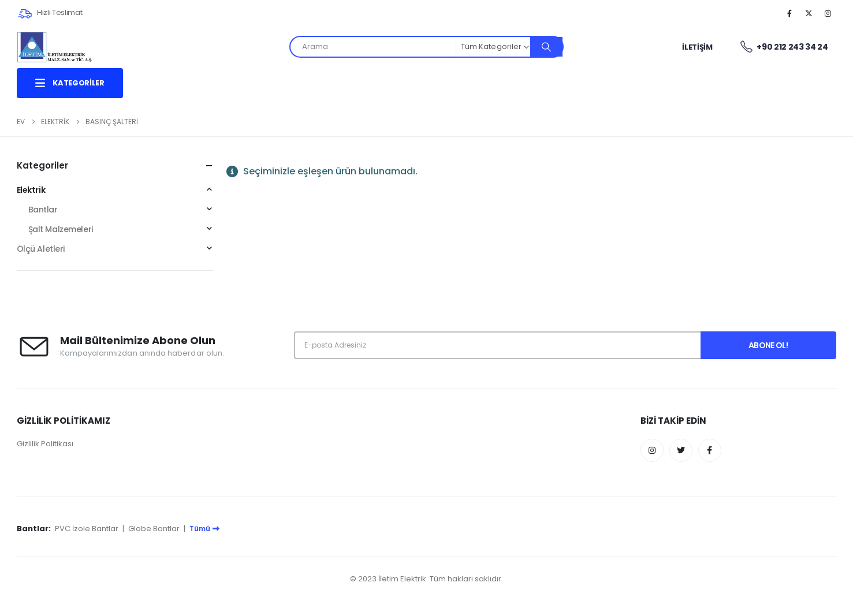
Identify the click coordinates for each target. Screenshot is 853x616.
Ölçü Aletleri (41, 249)
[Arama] (546, 47)
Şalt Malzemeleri (61, 229)
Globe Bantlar (154, 529)
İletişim (697, 47)
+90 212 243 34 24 (784, 47)
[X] (809, 13)
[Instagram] (828, 13)
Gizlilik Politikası (45, 444)
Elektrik (31, 190)
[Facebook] (789, 13)
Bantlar (43, 210)
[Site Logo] (55, 47)
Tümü (204, 529)
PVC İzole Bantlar (87, 529)
